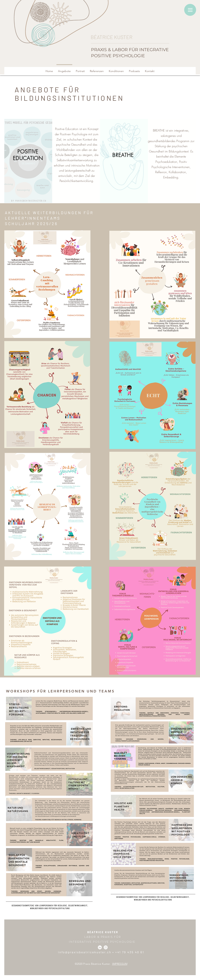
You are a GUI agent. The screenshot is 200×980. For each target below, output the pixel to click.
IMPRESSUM (120, 964)
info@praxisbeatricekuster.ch (85, 952)
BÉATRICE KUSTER (103, 932)
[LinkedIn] (100, 947)
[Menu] (190, 10)
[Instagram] (106, 947)
